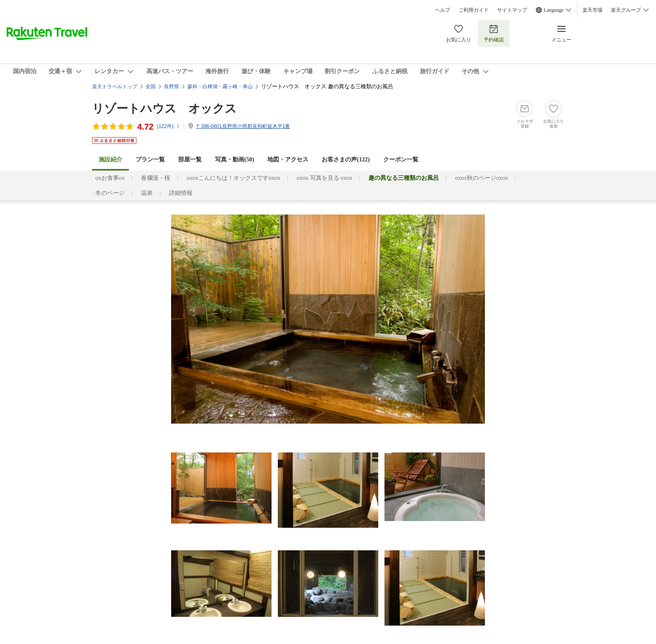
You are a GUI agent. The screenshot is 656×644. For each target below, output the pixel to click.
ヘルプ (443, 10)
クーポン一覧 (401, 160)
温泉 (147, 193)
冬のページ (110, 193)
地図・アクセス (288, 160)
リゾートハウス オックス (164, 109)
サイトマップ (512, 10)
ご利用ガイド (474, 10)
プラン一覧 (150, 160)
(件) (169, 126)
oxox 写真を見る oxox (324, 178)
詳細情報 (181, 193)
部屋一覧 (190, 160)
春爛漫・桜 (156, 178)
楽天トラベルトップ (115, 87)
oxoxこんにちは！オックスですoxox (233, 178)
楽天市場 (592, 10)
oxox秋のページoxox (482, 178)
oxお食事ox (110, 178)
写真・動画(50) (234, 160)
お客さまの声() (346, 160)
